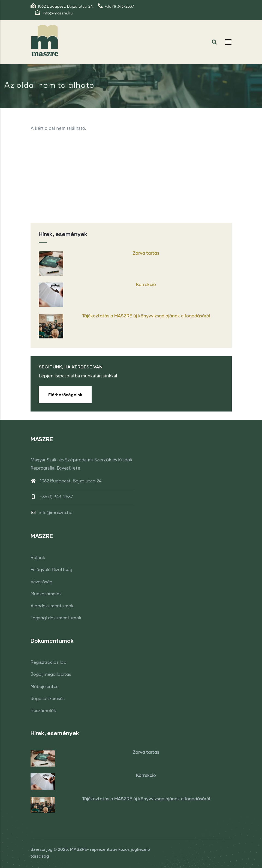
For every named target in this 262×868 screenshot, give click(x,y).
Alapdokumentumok (52, 606)
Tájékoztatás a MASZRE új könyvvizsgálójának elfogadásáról (146, 316)
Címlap (203, 102)
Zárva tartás (146, 253)
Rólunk (38, 558)
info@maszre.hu (52, 513)
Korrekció (146, 285)
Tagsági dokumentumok (56, 618)
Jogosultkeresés (48, 699)
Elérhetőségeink (65, 395)
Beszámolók (43, 711)
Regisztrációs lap (48, 662)
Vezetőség (41, 582)
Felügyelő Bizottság (51, 570)
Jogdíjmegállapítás (51, 674)
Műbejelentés (44, 687)
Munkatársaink (46, 594)
